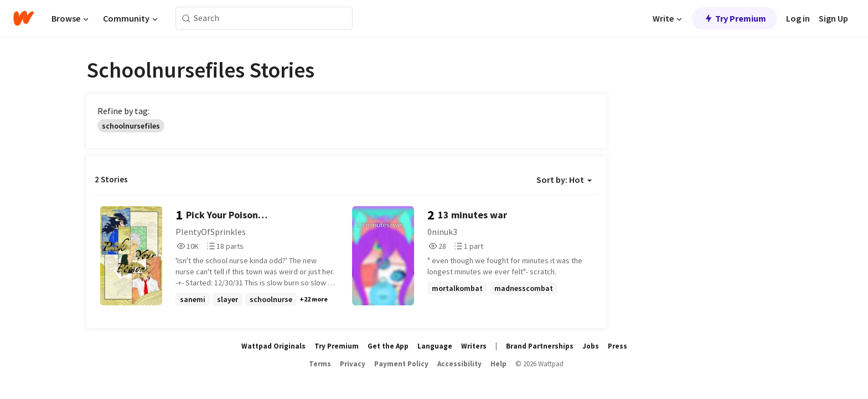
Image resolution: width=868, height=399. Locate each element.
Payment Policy (401, 364)
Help (498, 364)
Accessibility (459, 364)
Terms (320, 364)
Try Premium (735, 18)
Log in (798, 18)
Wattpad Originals (273, 346)
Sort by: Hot (564, 180)
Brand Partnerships (540, 346)
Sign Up (833, 18)
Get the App (388, 346)
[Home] (24, 18)
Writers (474, 346)
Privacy (353, 364)
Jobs (591, 346)
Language (435, 346)
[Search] (186, 19)
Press (618, 346)
